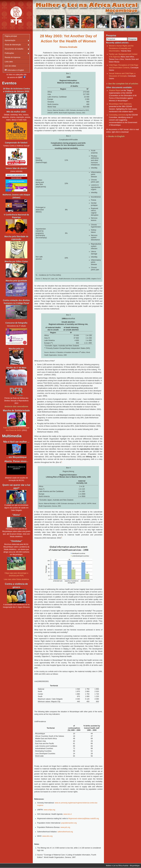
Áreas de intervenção (13, 45)
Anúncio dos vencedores (16, 406)
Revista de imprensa (12, 57)
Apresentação (10, 40)
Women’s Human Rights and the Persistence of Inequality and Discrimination (121, 48)
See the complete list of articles (123, 84)
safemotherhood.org (65, 832)
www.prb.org (65, 827)
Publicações (9, 53)
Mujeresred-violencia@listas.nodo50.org (84, 819)
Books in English (117, 136)
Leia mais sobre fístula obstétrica (16, 579)
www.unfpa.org (49, 810)
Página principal (11, 36)
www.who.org (47, 836)
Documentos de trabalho (14, 49)
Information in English (14, 70)
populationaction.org (69, 823)
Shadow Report (115, 90)
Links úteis (9, 62)
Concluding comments (117, 115)
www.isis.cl (68, 814)
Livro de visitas (10, 66)
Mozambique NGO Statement (120, 104)
